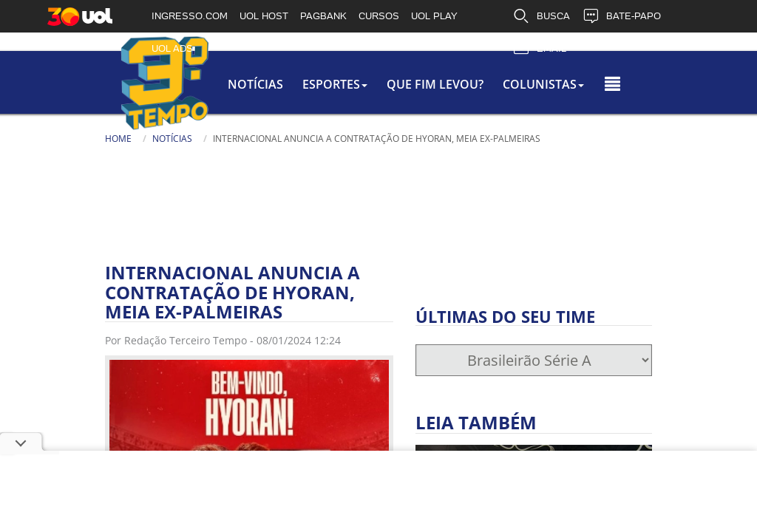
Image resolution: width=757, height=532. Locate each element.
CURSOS (379, 16)
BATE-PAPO (621, 16)
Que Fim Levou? (431, 84)
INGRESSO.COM (190, 16)
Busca (316, 155)
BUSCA (541, 16)
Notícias (210, 84)
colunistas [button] (560, 84)
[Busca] (431, 162)
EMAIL (539, 49)
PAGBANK (323, 16)
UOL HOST (264, 16)
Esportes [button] (310, 84)
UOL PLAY (434, 16)
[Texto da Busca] (361, 157)
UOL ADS (172, 48)
